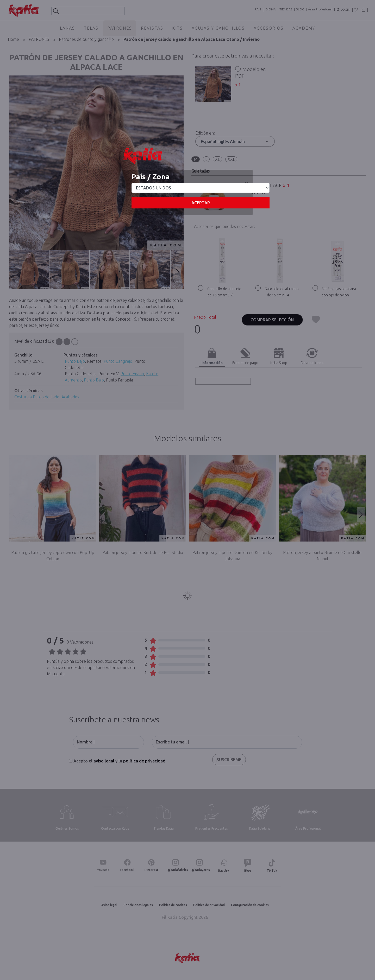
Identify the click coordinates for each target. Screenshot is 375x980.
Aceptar (201, 203)
